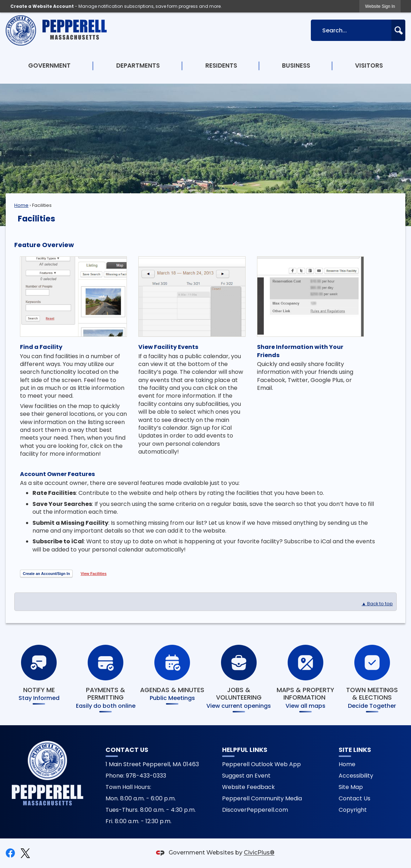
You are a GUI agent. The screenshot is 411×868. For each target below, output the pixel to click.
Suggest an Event (246, 776)
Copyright (353, 810)
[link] (380, 6)
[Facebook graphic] (10, 853)
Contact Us (355, 798)
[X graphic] (25, 853)
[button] (398, 30)
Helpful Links (245, 750)
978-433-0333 (146, 776)
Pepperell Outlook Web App (261, 764)
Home (21, 205)
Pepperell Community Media (262, 798)
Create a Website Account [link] (42, 6)
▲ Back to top (377, 604)
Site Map (351, 787)
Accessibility (356, 776)
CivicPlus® (259, 853)
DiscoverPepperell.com (255, 810)
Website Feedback (248, 787)
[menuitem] (50, 66)
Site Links (355, 750)
